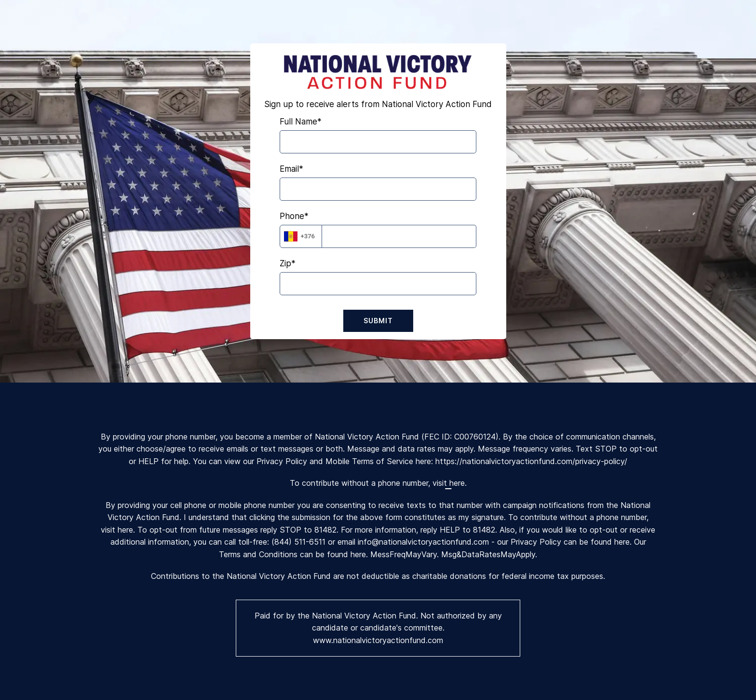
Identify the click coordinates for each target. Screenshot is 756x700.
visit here (449, 483)
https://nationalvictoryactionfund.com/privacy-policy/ (531, 461)
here (622, 542)
